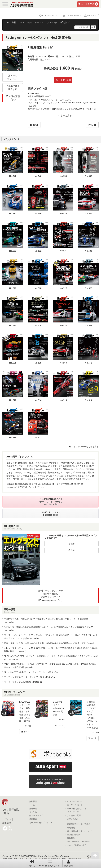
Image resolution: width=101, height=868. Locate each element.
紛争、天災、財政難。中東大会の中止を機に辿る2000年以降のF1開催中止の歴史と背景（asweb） (50, 643)
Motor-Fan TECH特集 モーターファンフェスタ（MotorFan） (32, 672)
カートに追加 (63, 80)
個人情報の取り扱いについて (80, 831)
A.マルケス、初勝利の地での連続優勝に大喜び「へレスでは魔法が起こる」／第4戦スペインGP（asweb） (49, 629)
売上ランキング (36, 815)
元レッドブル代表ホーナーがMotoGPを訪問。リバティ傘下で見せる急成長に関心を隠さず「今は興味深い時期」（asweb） (51, 650)
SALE (22, 22)
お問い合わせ (73, 819)
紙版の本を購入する (13, 88)
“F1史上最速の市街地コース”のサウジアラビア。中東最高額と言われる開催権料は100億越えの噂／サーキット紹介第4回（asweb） (50, 666)
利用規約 (71, 828)
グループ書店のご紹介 (77, 845)
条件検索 (33, 819)
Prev (91, 125)
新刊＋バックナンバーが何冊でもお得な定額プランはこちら (51, 595)
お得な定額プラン (13, 98)
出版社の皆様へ (74, 835)
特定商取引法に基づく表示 (79, 824)
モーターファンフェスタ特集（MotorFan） (24, 682)
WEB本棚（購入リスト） (78, 809)
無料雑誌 (33, 801)
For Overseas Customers (78, 842)
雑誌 (30, 22)
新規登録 (68, 863)
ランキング (52, 22)
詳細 (72, 550)
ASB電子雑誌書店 (12, 811)
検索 (93, 27)
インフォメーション (48, 15)
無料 (14, 22)
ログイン (32, 863)
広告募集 (71, 838)
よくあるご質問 (74, 815)
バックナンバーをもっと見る (84, 446)
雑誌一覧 (33, 809)
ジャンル (39, 22)
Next (36, 125)
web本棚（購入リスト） (50, 863)
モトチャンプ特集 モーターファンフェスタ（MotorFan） (31, 677)
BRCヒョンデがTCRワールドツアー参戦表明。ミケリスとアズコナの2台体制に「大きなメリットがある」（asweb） (51, 658)
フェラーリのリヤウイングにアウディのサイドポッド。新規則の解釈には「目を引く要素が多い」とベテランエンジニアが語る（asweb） (51, 637)
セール (32, 805)
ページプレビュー (13, 77)
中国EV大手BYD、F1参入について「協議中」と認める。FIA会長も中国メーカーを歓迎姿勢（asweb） (46, 621)
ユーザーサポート (70, 15)
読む (72, 544)
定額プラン (67, 22)
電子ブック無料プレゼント (41, 823)
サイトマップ (90, 15)
